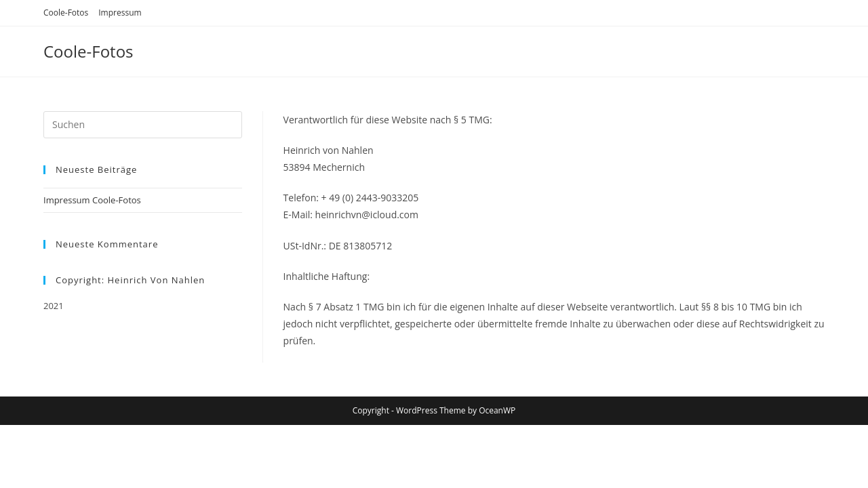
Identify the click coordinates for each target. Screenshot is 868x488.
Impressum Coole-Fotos (92, 200)
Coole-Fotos (66, 13)
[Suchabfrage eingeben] (143, 125)
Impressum (120, 13)
